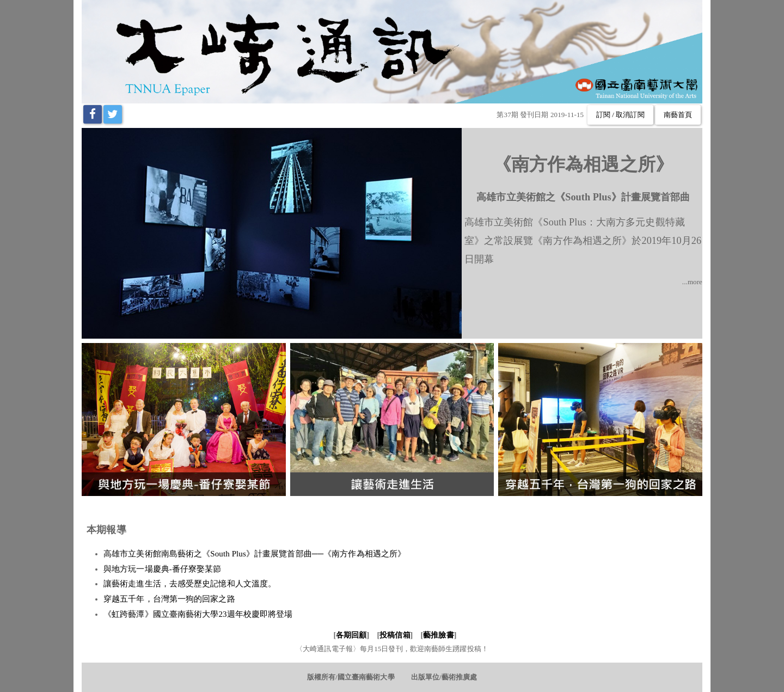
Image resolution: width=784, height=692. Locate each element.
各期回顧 (351, 635)
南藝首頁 (678, 115)
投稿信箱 (395, 635)
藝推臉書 (438, 635)
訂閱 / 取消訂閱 (620, 115)
